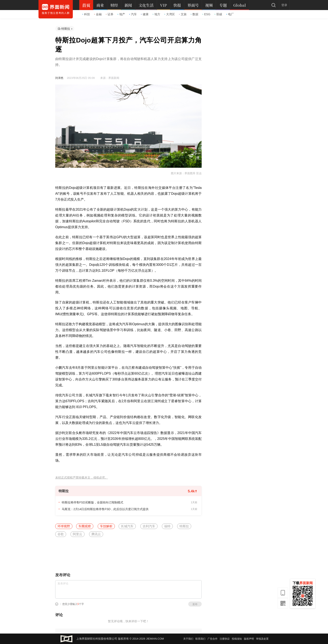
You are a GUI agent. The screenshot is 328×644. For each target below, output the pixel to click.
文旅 (183, 14)
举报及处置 (262, 639)
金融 (98, 14)
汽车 (133, 14)
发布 (195, 604)
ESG (206, 14)
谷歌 (61, 534)
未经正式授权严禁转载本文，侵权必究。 (82, 478)
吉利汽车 (149, 526)
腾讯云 (96, 534)
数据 (195, 14)
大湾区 (170, 14)
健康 (145, 14)
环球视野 (64, 526)
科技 (86, 14)
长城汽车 (127, 526)
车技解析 (106, 526)
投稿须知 (237, 639)
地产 (121, 14)
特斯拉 (66, 29)
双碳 (218, 14)
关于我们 (188, 639)
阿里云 (78, 534)
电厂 (230, 14)
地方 (156, 14)
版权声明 (249, 639)
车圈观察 (85, 526)
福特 (167, 526)
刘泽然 (59, 78)
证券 (110, 14)
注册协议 (225, 639)
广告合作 (213, 639)
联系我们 (200, 639)
